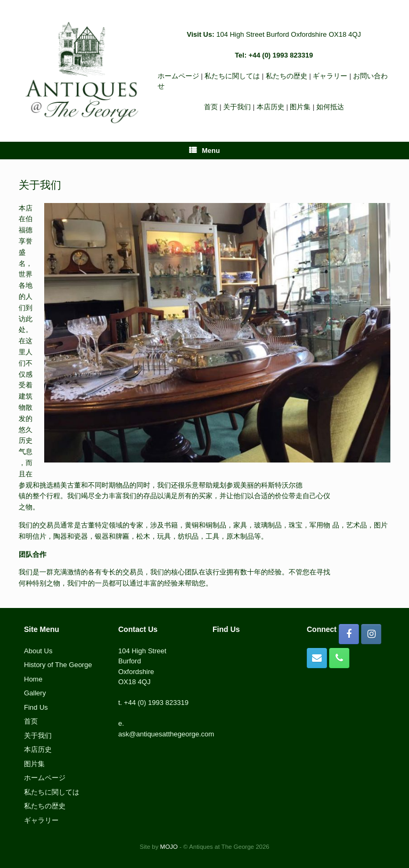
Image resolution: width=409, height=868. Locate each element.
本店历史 (271, 107)
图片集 (300, 107)
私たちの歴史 (287, 76)
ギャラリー (330, 76)
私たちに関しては (232, 76)
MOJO (169, 847)
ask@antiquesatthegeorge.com (166, 734)
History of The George (58, 665)
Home (33, 679)
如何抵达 (330, 107)
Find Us (36, 707)
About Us (38, 651)
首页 (211, 107)
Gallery (35, 693)
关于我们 (237, 107)
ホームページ (178, 76)
